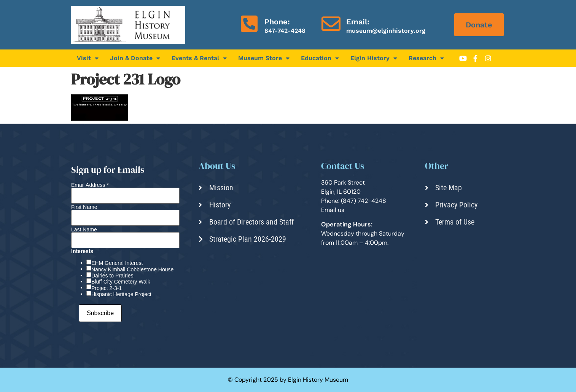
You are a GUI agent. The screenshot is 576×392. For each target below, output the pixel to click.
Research (426, 58)
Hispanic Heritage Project (121, 294)
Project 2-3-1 (107, 288)
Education (320, 58)
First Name (84, 207)
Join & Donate (135, 58)
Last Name (84, 229)
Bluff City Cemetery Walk (121, 282)
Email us (333, 210)
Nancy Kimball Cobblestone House (132, 269)
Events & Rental (199, 58)
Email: (358, 22)
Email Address (90, 185)
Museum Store (264, 58)
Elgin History (374, 58)
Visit (88, 58)
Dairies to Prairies (112, 276)
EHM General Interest (117, 263)
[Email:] (331, 24)
